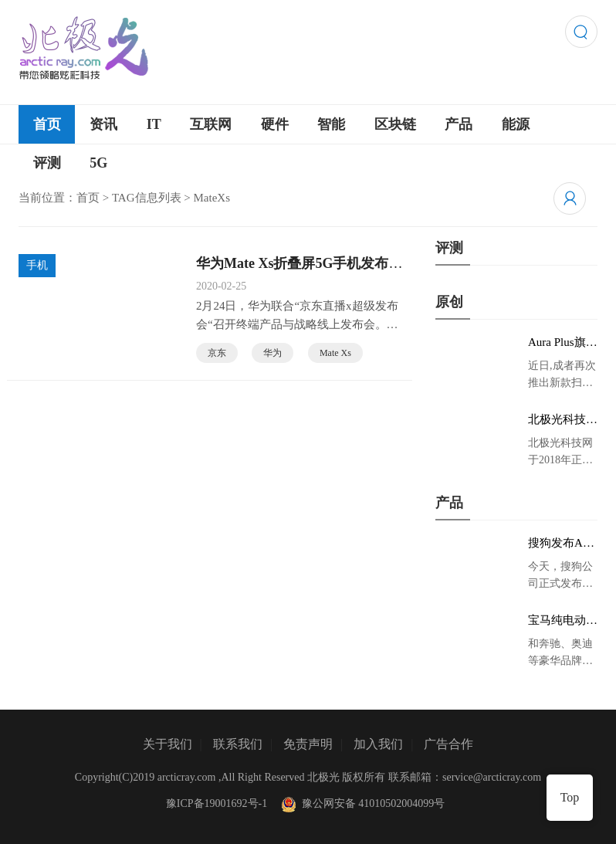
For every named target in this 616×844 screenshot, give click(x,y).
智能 (331, 124)
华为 (272, 353)
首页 (47, 124)
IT (154, 124)
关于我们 (168, 744)
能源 (516, 124)
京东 (217, 353)
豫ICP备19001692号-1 (217, 803)
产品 (459, 124)
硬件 (275, 124)
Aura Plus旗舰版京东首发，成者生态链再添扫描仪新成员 (563, 343)
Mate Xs (335, 353)
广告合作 (448, 744)
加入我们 (378, 744)
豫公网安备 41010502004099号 (361, 803)
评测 (47, 163)
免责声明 (308, 744)
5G (98, 163)
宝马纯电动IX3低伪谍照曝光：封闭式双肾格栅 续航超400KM (563, 621)
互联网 (211, 124)
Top (570, 797)
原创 (449, 302)
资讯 (103, 124)
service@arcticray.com (492, 777)
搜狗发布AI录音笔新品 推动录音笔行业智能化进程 (563, 544)
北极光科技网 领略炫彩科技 (563, 420)
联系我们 (238, 744)
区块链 (395, 124)
